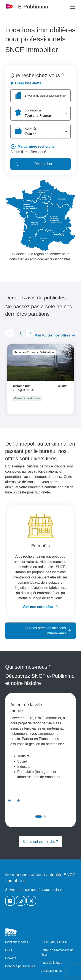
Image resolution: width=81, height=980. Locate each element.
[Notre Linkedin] (10, 901)
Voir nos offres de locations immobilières (45, 631)
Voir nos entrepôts (38, 607)
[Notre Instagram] (21, 901)
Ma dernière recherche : (37, 146)
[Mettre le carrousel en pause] (10, 333)
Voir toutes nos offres (52, 335)
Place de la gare (52, 963)
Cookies (11, 958)
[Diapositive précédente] (21, 333)
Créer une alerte (26, 83)
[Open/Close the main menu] (73, 7)
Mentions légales (17, 942)
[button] (40, 96)
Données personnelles (20, 966)
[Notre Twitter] (31, 901)
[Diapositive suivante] (30, 333)
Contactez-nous (51, 971)
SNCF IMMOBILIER (54, 942)
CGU (9, 950)
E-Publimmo (33, 7)
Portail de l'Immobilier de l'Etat (57, 952)
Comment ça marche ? (41, 842)
